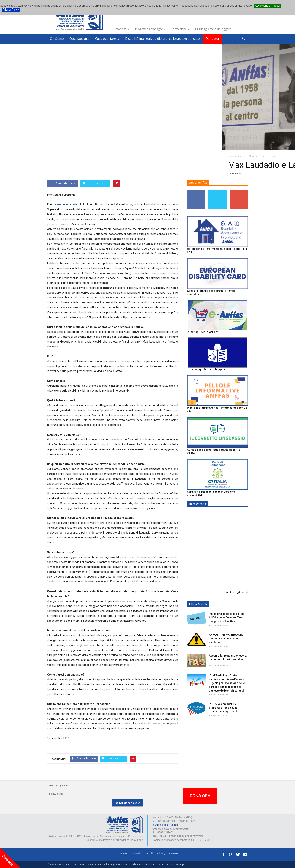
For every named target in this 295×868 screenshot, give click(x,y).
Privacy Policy (11, 10)
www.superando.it (66, 205)
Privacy (161, 853)
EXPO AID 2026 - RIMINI (224, 513)
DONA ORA (200, 796)
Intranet (174, 853)
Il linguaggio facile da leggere (206, 369)
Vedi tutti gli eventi (237, 592)
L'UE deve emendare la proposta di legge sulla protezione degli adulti (223, 708)
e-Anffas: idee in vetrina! (203, 332)
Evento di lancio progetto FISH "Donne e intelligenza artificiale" (225, 578)
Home (123, 853)
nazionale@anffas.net (165, 825)
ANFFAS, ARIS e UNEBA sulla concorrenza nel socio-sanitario (226, 638)
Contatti (135, 853)
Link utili (148, 853)
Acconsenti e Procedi (267, 6)
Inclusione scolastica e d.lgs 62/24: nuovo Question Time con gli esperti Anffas (227, 618)
